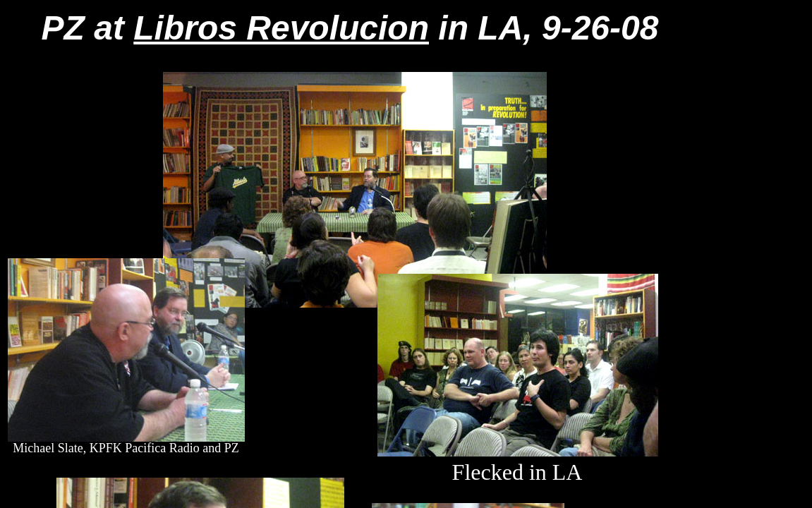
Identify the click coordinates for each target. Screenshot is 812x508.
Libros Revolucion (281, 28)
